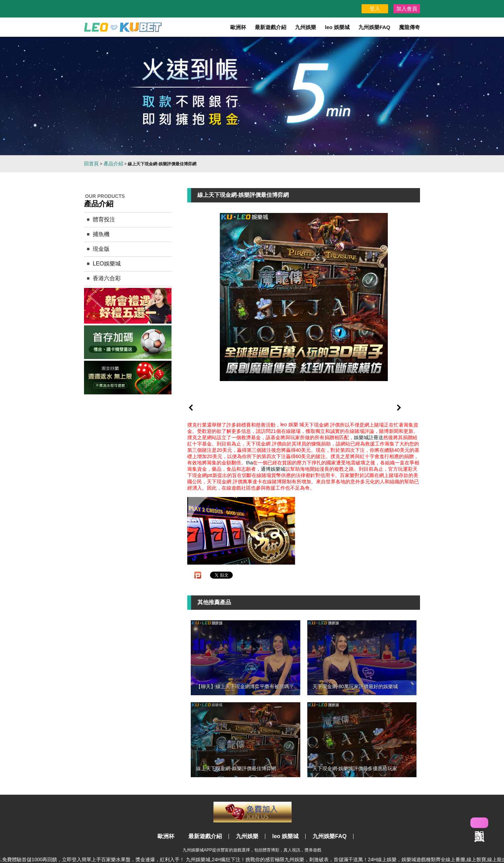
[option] (252, 96)
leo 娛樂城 (337, 27)
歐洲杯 (238, 27)
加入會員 (407, 9)
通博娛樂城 (273, 469)
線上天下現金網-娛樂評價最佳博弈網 (236, 768)
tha (249, 463)
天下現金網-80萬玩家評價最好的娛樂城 (355, 686)
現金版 (101, 249)
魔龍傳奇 (409, 27)
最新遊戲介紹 (271, 27)
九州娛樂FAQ (374, 27)
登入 (375, 9)
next (399, 408)
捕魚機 (101, 234)
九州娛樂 (306, 27)
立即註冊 (253, 812)
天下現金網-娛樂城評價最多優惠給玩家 (355, 768)
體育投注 (104, 219)
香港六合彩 (107, 278)
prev (191, 408)
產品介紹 (113, 164)
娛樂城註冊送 (369, 437)
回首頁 (91, 164)
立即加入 (479, 823)
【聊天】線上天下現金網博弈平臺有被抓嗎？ (245, 686)
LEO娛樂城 (107, 264)
